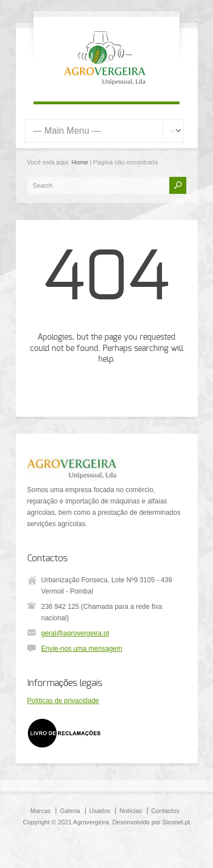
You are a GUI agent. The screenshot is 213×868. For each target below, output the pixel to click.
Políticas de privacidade (63, 701)
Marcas (40, 811)
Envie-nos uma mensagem (82, 649)
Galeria (70, 811)
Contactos (165, 811)
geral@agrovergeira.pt (76, 633)
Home (80, 162)
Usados (100, 811)
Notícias (131, 811)
